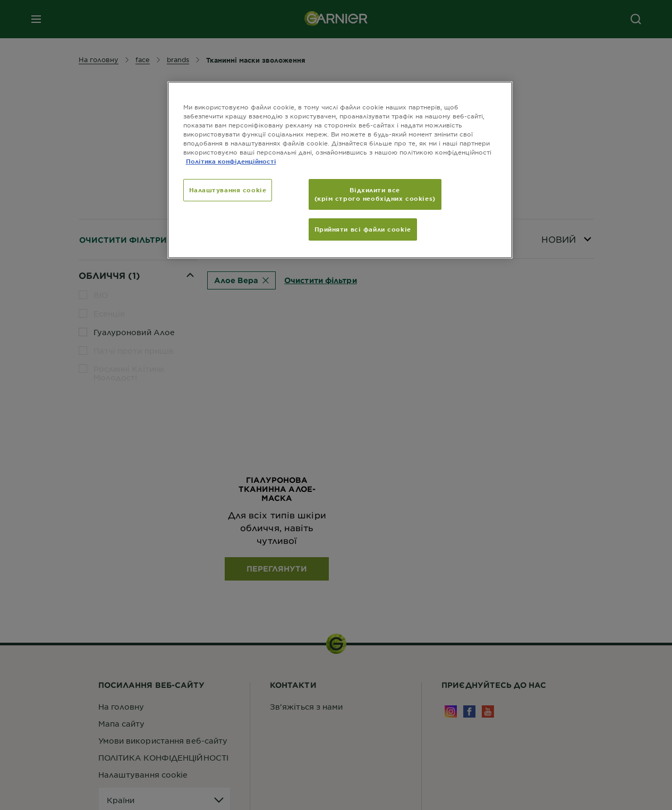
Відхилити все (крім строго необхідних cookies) (375, 194)
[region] (340, 170)
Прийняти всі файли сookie (363, 229)
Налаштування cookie (228, 190)
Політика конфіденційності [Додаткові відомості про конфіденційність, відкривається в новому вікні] (231, 161)
